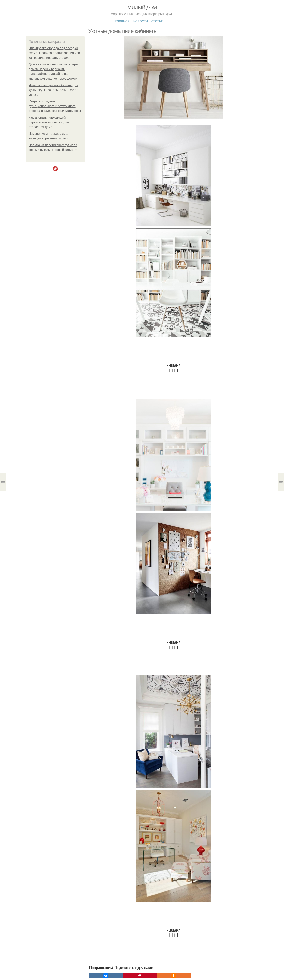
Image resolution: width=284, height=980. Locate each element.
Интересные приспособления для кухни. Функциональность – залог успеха (53, 90)
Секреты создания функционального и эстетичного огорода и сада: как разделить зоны (55, 106)
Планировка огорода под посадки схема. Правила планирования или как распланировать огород (54, 53)
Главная (122, 21)
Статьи (157, 21)
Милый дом (142, 8)
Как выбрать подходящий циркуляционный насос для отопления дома (49, 122)
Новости (140, 21)
